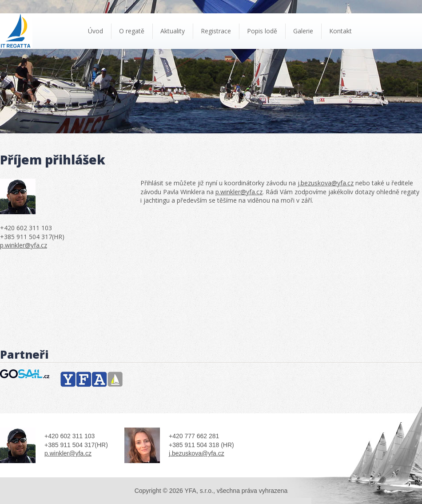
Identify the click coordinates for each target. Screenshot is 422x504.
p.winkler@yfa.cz (24, 245)
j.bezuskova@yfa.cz (326, 183)
